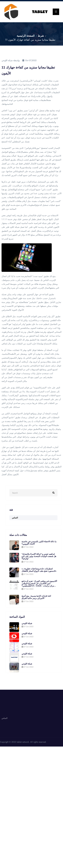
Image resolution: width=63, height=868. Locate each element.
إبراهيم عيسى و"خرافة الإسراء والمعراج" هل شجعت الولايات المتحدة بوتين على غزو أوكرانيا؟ (39, 556)
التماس (15, 518)
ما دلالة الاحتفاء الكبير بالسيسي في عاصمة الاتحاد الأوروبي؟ (39, 543)
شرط (41, 36)
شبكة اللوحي (27, 623)
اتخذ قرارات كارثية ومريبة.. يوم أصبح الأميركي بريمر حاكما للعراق (36, 597)
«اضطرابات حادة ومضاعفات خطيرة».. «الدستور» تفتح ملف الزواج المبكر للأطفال (39, 570)
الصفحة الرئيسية (26, 36)
